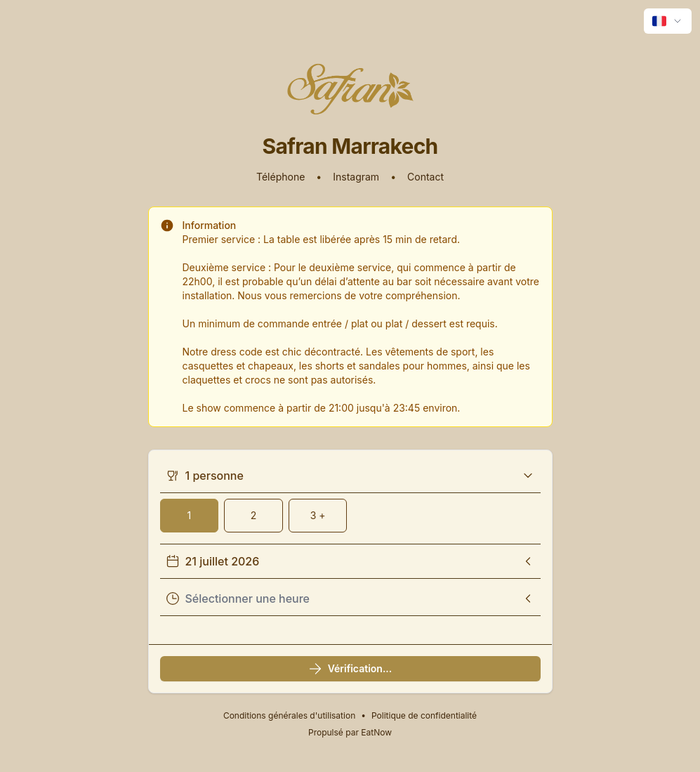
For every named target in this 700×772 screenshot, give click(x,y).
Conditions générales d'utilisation (289, 715)
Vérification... (350, 669)
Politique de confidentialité (424, 715)
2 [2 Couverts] (254, 515)
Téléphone (280, 177)
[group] (350, 516)
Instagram (356, 177)
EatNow (376, 732)
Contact (425, 177)
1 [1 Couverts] (189, 515)
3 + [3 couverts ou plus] (318, 515)
